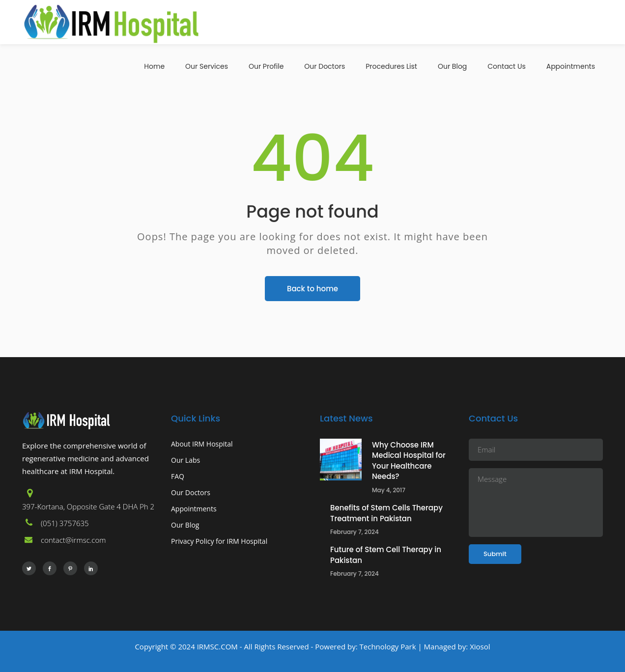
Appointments (194, 509)
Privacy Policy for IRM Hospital (219, 541)
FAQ (178, 476)
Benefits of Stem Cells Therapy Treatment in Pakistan (386, 513)
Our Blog (185, 525)
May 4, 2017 (389, 490)
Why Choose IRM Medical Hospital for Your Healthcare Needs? (409, 461)
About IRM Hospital (202, 444)
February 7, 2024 (355, 532)
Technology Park (388, 646)
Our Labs (185, 460)
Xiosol (479, 646)
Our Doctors (191, 492)
